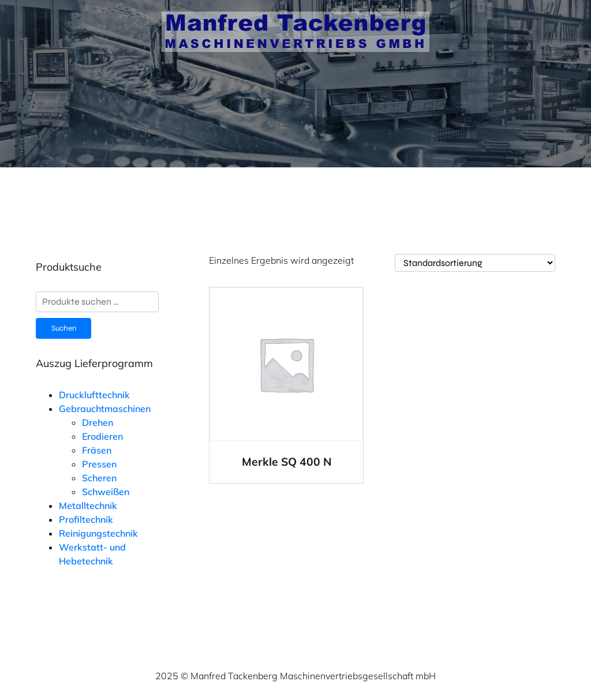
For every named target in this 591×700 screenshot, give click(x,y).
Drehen (98, 422)
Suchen (64, 328)
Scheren (99, 478)
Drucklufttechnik (94, 395)
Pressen (99, 464)
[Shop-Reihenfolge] (475, 263)
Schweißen (106, 492)
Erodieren (102, 436)
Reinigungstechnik (98, 533)
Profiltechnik (86, 519)
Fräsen (97, 450)
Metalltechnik (88, 506)
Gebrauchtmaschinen (105, 409)
